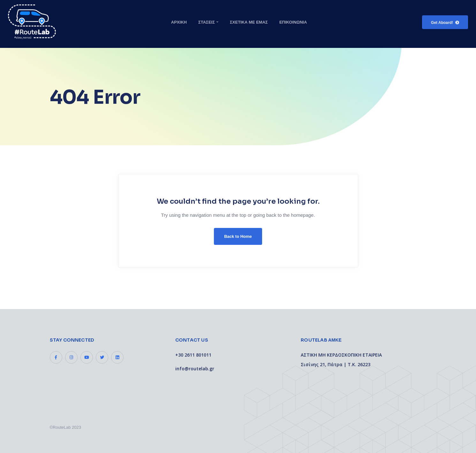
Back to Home (238, 236)
